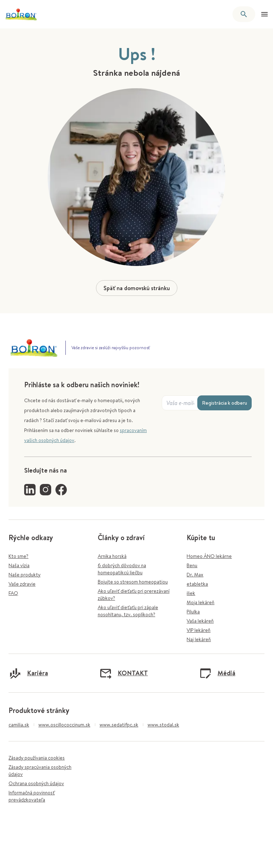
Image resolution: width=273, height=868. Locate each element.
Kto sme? (18, 556)
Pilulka (193, 612)
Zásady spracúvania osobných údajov (40, 771)
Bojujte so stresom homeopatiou (133, 582)
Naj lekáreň (199, 639)
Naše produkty (25, 575)
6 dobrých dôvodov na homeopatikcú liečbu (122, 569)
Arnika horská (112, 556)
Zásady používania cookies (37, 758)
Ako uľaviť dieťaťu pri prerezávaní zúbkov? (134, 595)
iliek (191, 593)
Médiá (217, 673)
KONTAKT (124, 673)
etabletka (197, 584)
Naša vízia (19, 565)
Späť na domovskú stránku (137, 288)
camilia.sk (19, 725)
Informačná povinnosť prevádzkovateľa (32, 796)
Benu (192, 565)
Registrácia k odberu (224, 403)
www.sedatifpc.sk (119, 725)
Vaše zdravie (22, 584)
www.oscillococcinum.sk (64, 725)
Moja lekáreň (200, 602)
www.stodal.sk (163, 725)
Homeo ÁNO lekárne (209, 556)
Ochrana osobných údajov (36, 783)
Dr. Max (195, 575)
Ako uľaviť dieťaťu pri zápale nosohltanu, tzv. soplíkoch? (128, 611)
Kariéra (28, 673)
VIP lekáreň (199, 630)
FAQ (13, 593)
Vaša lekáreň (200, 621)
